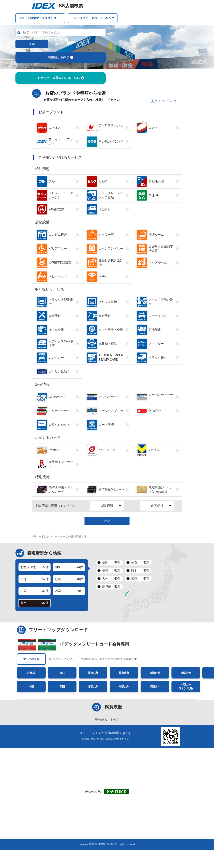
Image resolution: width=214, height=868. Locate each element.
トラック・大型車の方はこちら (60, 78)
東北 (62, 673)
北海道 (31, 673)
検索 (107, 521)
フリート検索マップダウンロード (40, 18)
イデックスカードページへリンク (93, 18)
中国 (31, 687)
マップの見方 (31, 659)
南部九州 (124, 687)
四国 (62, 687)
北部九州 (93, 687)
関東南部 (124, 673)
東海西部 (186, 673)
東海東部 (155, 673)
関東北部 (93, 673)
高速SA (155, 687)
